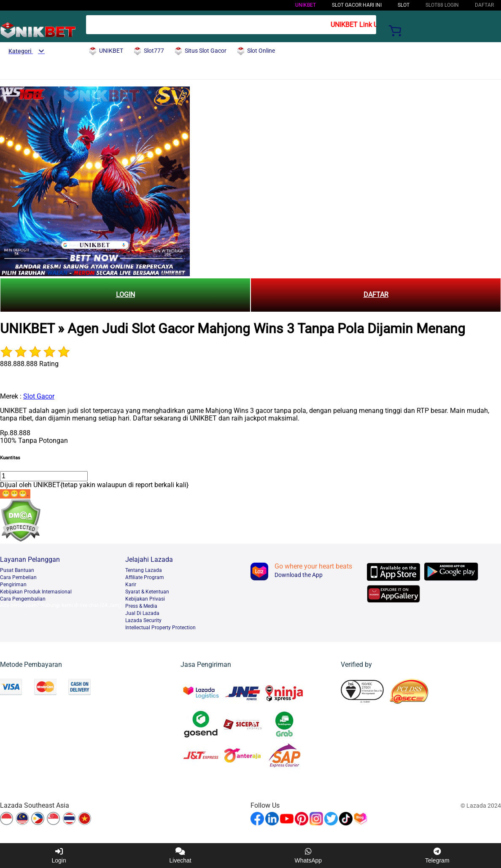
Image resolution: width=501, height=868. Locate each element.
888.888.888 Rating (29, 364)
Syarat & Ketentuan (147, 592)
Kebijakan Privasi (145, 599)
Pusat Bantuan (17, 570)
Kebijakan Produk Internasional (36, 592)
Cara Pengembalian (23, 599)
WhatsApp (308, 856)
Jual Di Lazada (142, 613)
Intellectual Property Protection (160, 628)
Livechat (180, 856)
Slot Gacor (39, 396)
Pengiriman (13, 585)
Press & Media (141, 606)
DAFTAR (376, 295)
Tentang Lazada (144, 570)
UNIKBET (306, 5)
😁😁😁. (15, 494)
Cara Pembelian (18, 577)
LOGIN (125, 295)
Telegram (437, 856)
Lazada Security (143, 620)
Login (59, 856)
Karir (131, 585)
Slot (404, 5)
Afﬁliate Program (145, 577)
